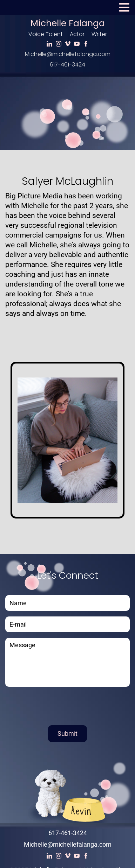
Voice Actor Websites (72, 852)
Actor (77, 34)
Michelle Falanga (68, 23)
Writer (99, 34)
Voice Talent (46, 34)
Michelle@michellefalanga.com (68, 54)
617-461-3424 (67, 65)
